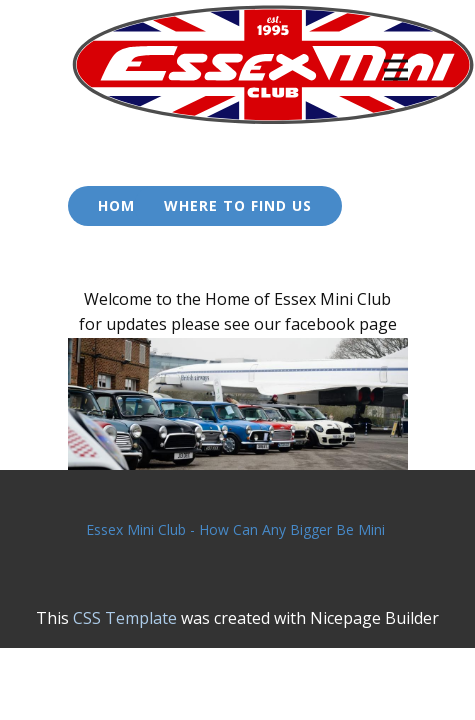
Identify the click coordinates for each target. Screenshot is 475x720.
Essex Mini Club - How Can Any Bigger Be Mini (237, 529)
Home (121, 205)
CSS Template (125, 618)
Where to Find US (238, 205)
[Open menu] (396, 70)
